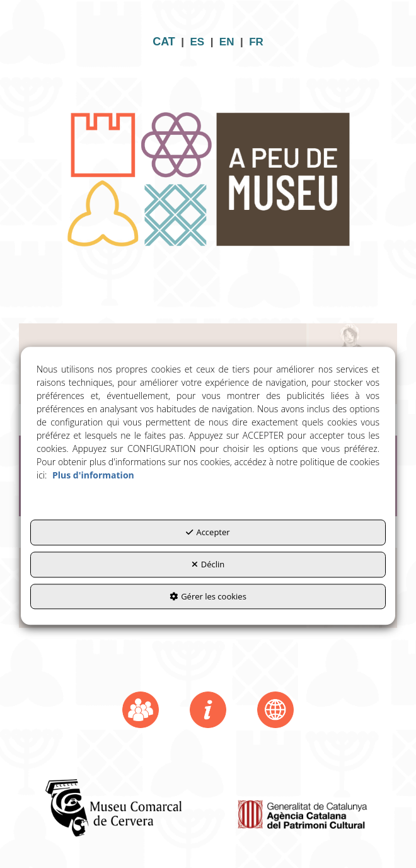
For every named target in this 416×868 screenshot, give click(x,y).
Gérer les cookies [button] (208, 596)
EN (227, 42)
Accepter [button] (208, 533)
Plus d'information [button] (93, 476)
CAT (164, 42)
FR (256, 42)
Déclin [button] (208, 564)
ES (198, 42)
